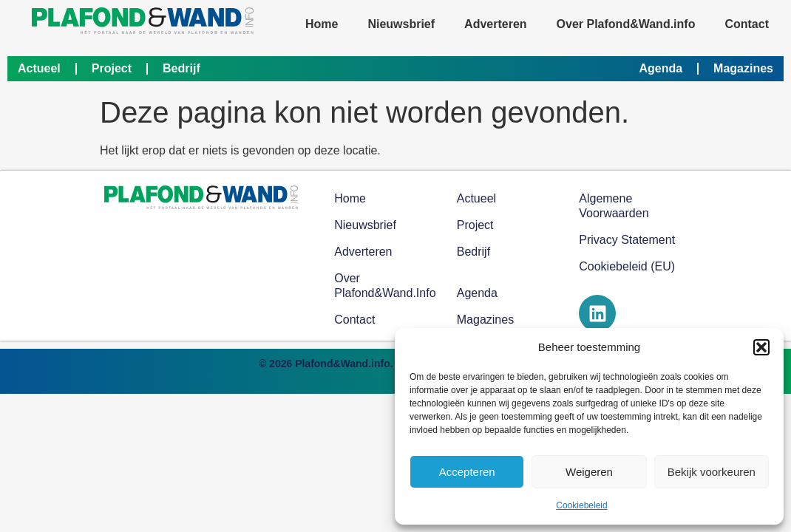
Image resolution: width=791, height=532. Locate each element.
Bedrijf (181, 68)
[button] (761, 347)
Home (322, 24)
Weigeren (589, 472)
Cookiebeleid (581, 505)
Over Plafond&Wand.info (626, 24)
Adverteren (495, 24)
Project (112, 68)
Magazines (743, 68)
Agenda (661, 68)
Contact (747, 24)
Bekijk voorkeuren (712, 472)
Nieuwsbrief (401, 24)
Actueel (39, 68)
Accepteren (467, 472)
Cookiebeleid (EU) (627, 266)
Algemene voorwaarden (614, 206)
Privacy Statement (627, 240)
